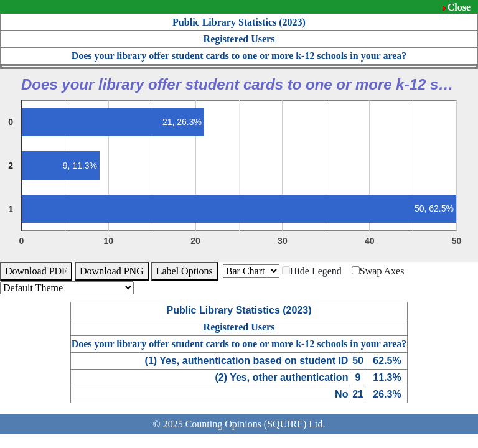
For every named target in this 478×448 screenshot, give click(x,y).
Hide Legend (312, 271)
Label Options (185, 271)
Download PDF (36, 271)
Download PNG (112, 271)
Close (459, 7)
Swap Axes (378, 271)
